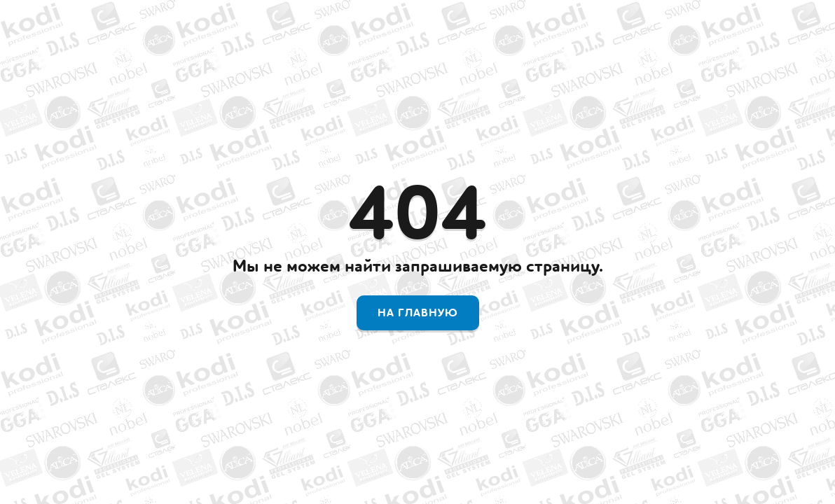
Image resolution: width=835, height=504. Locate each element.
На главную (418, 313)
